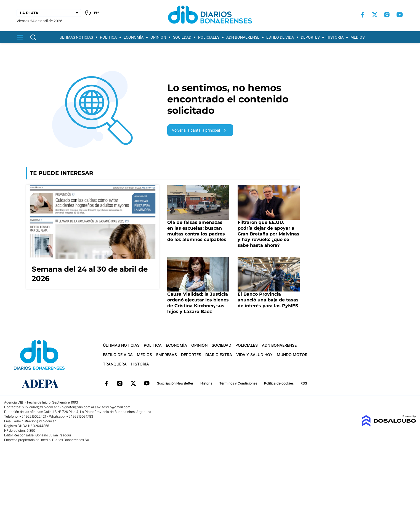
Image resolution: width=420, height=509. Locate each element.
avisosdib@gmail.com (114, 407)
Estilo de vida (280, 37)
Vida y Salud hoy (254, 355)
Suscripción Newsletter (175, 383)
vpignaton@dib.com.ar (77, 407)
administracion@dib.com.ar (35, 421)
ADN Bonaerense (243, 37)
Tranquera (115, 364)
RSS (304, 383)
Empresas (167, 355)
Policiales (209, 37)
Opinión (158, 37)
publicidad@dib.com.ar (39, 407)
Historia (335, 37)
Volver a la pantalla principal (200, 130)
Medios (357, 37)
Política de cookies (279, 383)
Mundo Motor (292, 355)
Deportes (310, 37)
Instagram (120, 383)
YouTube (147, 383)
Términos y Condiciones (238, 383)
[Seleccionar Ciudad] (49, 13)
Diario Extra (219, 355)
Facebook (106, 383)
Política (108, 37)
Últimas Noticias (76, 37)
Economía (134, 37)
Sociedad (182, 37)
